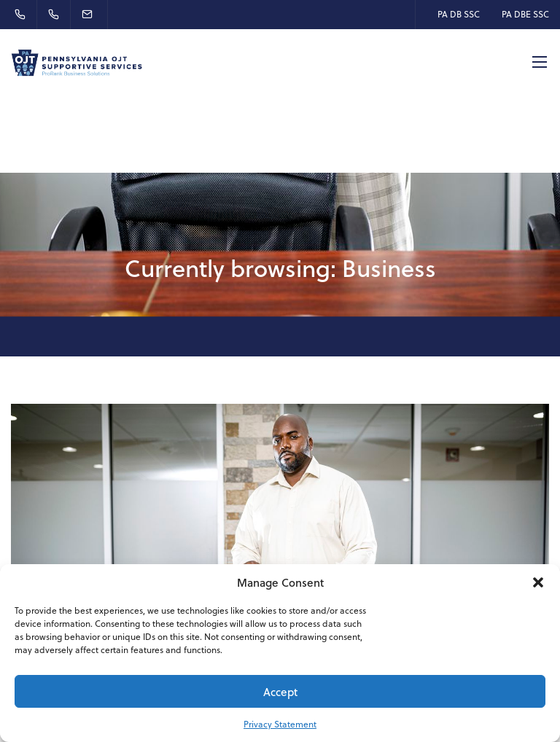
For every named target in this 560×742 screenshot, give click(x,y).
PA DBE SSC (525, 14)
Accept (280, 692)
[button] (538, 582)
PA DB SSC (459, 14)
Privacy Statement (280, 724)
